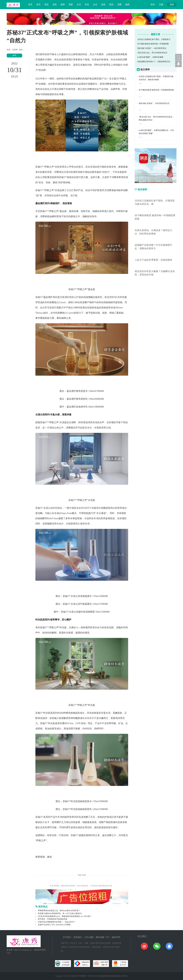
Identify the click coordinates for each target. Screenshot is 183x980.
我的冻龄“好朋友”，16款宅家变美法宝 (154, 103)
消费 (119, 5)
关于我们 (67, 937)
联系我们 (78, 937)
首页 (30, 5)
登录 (153, 5)
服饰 (63, 5)
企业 (95, 5)
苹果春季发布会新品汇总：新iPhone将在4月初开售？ (59, 911)
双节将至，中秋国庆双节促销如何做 (53, 919)
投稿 (172, 5)
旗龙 (50, 857)
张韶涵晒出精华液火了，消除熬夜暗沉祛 (154, 62)
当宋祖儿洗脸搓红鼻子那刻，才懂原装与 (154, 39)
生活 (79, 5)
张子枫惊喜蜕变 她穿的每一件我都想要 (153, 44)
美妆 (47, 5)
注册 (161, 5)
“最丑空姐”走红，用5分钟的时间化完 (152, 53)
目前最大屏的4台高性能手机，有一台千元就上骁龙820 (60, 913)
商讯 (111, 5)
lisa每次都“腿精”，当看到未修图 (150, 57)
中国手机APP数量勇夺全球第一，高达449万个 (56, 922)
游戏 (103, 5)
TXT (107, 937)
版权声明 (116, 937)
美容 (55, 5)
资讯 (38, 5)
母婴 (71, 5)
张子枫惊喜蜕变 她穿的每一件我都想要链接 (156, 90)
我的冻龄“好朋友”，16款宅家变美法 (152, 48)
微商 (127, 5)
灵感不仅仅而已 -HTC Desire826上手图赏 (54, 925)
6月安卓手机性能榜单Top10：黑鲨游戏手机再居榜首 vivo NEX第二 (65, 916)
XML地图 (89, 937)
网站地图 (100, 937)
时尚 (87, 5)
